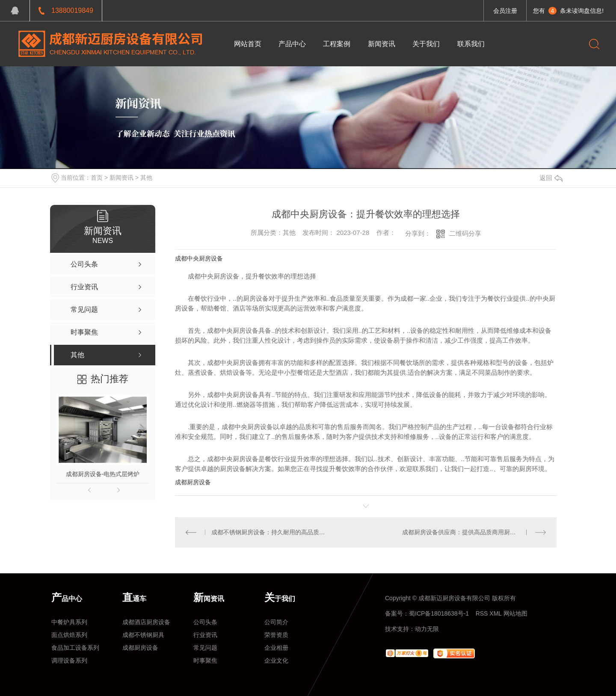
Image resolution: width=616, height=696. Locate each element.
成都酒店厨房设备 (146, 622)
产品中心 (292, 44)
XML (495, 613)
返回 (551, 178)
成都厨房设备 (193, 482)
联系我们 (471, 44)
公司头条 (205, 622)
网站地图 (515, 613)
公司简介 (276, 622)
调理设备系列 (69, 660)
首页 (97, 178)
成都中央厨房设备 (199, 258)
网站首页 (248, 44)
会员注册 (505, 11)
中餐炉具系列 (69, 622)
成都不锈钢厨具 (143, 635)
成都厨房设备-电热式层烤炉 (103, 474)
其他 (146, 178)
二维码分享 (465, 233)
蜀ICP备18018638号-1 (439, 613)
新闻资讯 (382, 44)
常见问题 (205, 648)
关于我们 (426, 44)
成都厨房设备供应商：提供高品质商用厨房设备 (465, 532)
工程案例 (337, 44)
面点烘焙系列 (69, 635)
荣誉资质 (276, 635)
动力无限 (427, 629)
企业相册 (276, 648)
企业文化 (276, 660)
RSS (482, 613)
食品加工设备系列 (75, 648)
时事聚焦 (205, 660)
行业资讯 (205, 635)
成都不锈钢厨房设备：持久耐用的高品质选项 (271, 532)
